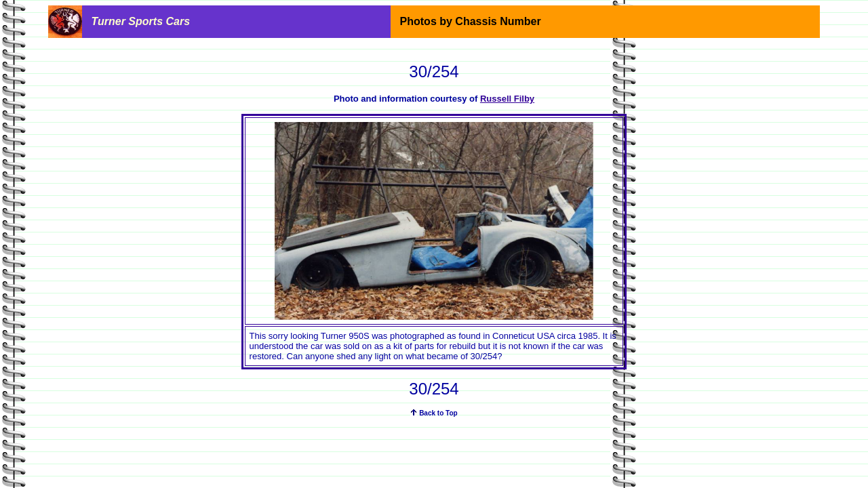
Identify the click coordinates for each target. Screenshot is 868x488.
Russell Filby (507, 99)
